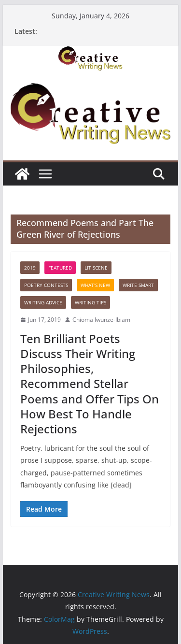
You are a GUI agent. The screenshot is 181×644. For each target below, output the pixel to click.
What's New (95, 285)
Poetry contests (46, 285)
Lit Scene (96, 268)
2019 (30, 268)
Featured (60, 268)
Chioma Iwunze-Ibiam (101, 320)
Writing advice (43, 302)
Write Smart (138, 285)
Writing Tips (90, 302)
